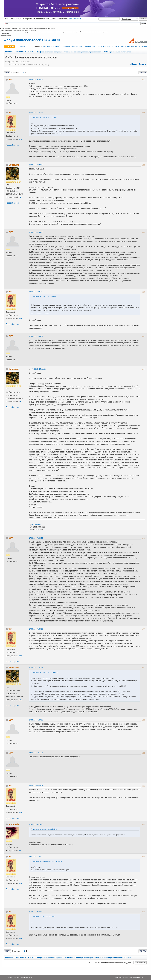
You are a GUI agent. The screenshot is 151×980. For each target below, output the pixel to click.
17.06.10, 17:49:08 (36, 720)
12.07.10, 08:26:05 (36, 824)
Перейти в (89, 963)
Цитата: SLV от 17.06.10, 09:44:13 (45, 296)
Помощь (118, 977)
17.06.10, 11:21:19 (36, 292)
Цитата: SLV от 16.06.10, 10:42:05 (45, 117)
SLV (11, 79)
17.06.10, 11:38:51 (36, 336)
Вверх (7, 951)
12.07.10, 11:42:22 (36, 857)
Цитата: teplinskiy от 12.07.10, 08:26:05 (47, 861)
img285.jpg (35, 524)
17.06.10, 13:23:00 (39, 369)
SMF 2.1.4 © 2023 (14, 977)
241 (20, 197)
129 (20, 139)
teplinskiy (14, 824)
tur (10, 112)
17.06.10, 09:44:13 (36, 232)
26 (20, 851)
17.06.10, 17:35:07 (36, 629)
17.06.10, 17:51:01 (36, 753)
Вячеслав (14, 165)
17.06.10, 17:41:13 (36, 667)
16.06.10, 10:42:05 (36, 80)
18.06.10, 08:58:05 (36, 786)
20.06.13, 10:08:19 (36, 912)
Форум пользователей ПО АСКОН (32, 40)
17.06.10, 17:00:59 (36, 538)
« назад (133, 64)
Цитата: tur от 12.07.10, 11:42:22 (45, 916)
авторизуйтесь (75, 19)
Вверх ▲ (140, 977)
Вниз (7, 73)
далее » (142, 64)
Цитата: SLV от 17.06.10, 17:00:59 (45, 672)
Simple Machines (27, 977)
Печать (143, 73)
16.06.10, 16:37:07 (36, 165)
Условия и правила (129, 977)
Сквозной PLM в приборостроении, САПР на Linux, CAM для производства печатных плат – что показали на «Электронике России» (95, 46)
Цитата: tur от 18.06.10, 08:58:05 (45, 829)
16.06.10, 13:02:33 (36, 112)
